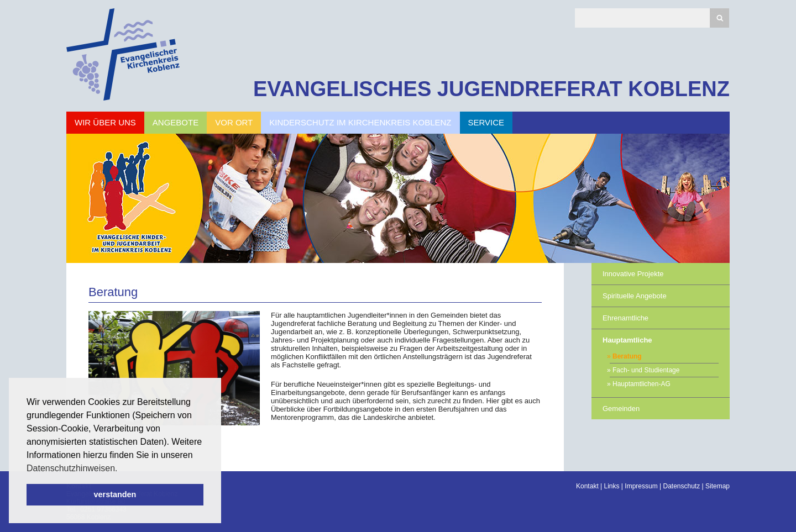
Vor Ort (234, 122)
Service (486, 122)
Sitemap (718, 486)
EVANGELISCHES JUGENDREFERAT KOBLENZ (491, 89)
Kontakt (587, 486)
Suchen (719, 18)
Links (612, 486)
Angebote (176, 122)
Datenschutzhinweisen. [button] (72, 468)
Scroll (28, 493)
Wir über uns (105, 122)
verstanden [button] (115, 494)
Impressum (641, 486)
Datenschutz (681, 486)
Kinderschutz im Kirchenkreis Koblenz (360, 122)
